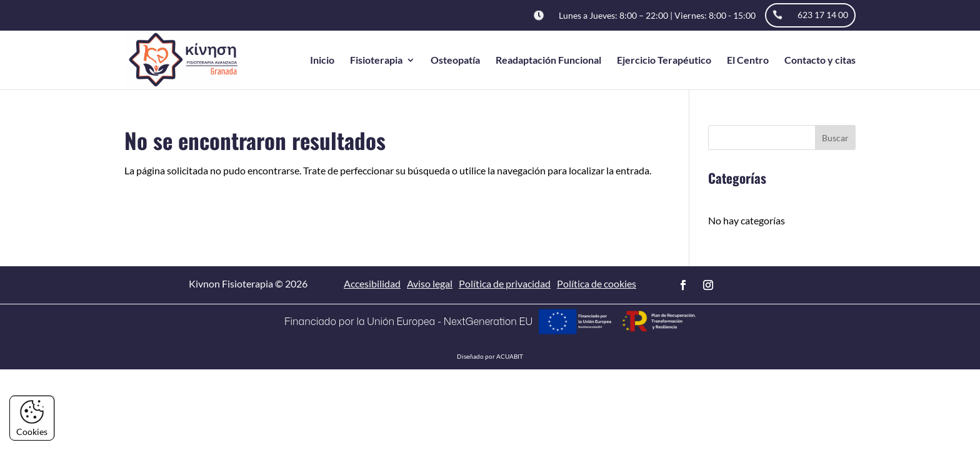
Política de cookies (597, 283)
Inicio (322, 61)
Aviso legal (430, 283)
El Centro (748, 61)
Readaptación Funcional (548, 61)
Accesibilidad (372, 283)
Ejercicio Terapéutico (664, 61)
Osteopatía (455, 61)
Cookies (32, 418)
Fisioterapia (376, 61)
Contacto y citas (820, 61)
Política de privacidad (505, 283)
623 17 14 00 (823, 15)
